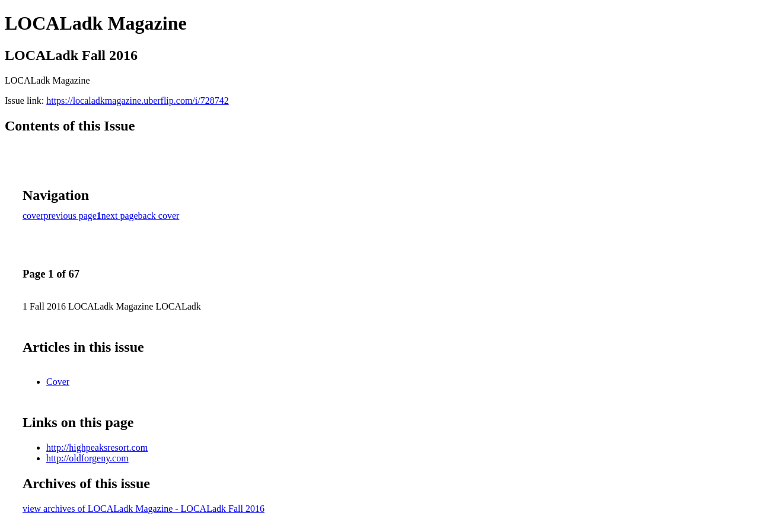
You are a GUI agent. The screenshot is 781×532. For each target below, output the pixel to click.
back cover (159, 216)
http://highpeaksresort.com (97, 447)
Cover (58, 382)
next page (120, 216)
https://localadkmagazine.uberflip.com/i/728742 (137, 101)
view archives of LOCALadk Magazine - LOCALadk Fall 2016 (144, 509)
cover (33, 216)
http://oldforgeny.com (87, 458)
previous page (70, 216)
